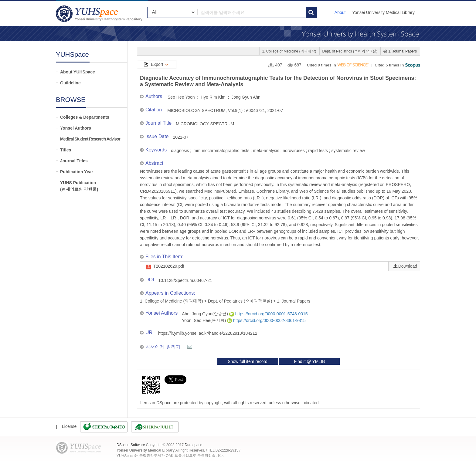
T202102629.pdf (169, 266)
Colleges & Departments (85, 117)
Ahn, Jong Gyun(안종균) (206, 314)
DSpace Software (131, 445)
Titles (66, 150)
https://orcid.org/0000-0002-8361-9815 (266, 320)
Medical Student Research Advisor (90, 139)
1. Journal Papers (403, 51)
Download (408, 266)
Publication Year (77, 172)
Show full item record (248, 361)
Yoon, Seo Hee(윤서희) (204, 320)
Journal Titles (74, 161)
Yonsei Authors (76, 128)
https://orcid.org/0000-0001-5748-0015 (269, 314)
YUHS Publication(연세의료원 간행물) (79, 186)
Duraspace (193, 445)
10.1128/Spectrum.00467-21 (185, 280)
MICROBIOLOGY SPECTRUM (205, 124)
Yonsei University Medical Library (383, 12)
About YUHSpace (78, 72)
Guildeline (70, 83)
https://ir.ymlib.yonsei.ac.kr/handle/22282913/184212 (208, 333)
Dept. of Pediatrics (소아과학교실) (350, 51)
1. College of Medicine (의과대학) (289, 51)
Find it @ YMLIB (309, 361)
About (340, 12)
